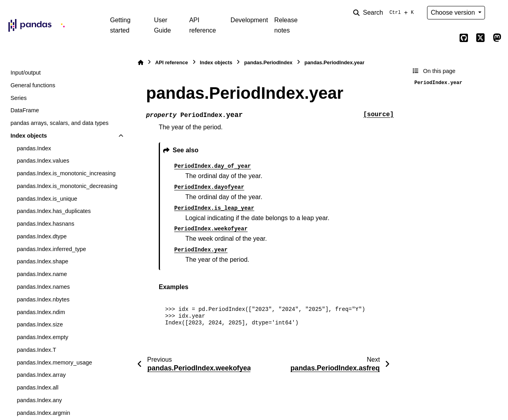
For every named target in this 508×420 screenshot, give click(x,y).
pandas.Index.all (38, 387)
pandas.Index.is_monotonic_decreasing (67, 186)
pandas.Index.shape (42, 261)
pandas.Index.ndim (41, 312)
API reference (203, 25)
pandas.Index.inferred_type (51, 249)
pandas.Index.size (40, 324)
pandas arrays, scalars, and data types (59, 123)
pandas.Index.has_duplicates (54, 211)
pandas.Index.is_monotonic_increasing (66, 173)
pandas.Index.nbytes (43, 299)
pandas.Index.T (36, 350)
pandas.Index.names (43, 287)
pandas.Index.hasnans (45, 224)
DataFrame (25, 110)
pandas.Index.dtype (42, 236)
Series (18, 98)
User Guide (163, 25)
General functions (33, 85)
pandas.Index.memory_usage (54, 362)
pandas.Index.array (41, 375)
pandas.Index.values (43, 161)
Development (249, 20)
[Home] (140, 62)
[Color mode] (497, 13)
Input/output (25, 73)
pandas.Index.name (42, 274)
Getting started (120, 25)
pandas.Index (34, 148)
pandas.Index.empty (42, 337)
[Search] (385, 13)
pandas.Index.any (39, 400)
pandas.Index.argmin (43, 413)
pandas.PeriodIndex (268, 62)
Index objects (29, 136)
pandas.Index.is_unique (47, 199)
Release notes (286, 25)
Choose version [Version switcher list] (454, 12)
